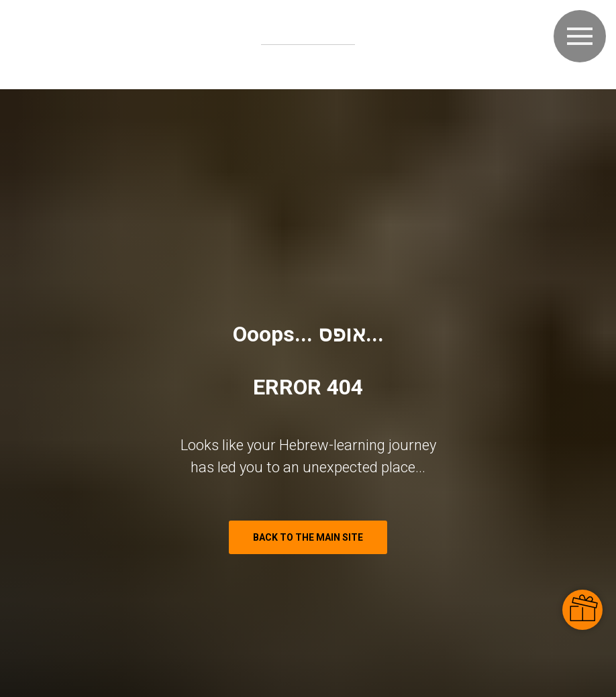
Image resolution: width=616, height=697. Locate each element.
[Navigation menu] (580, 36)
